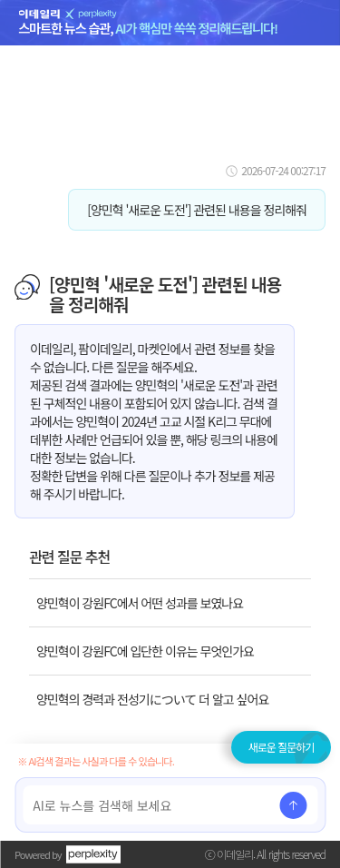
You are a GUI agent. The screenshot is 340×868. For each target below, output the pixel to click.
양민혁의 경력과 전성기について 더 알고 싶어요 (152, 699)
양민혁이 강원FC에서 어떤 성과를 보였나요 (140, 603)
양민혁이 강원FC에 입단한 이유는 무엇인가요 (145, 651)
